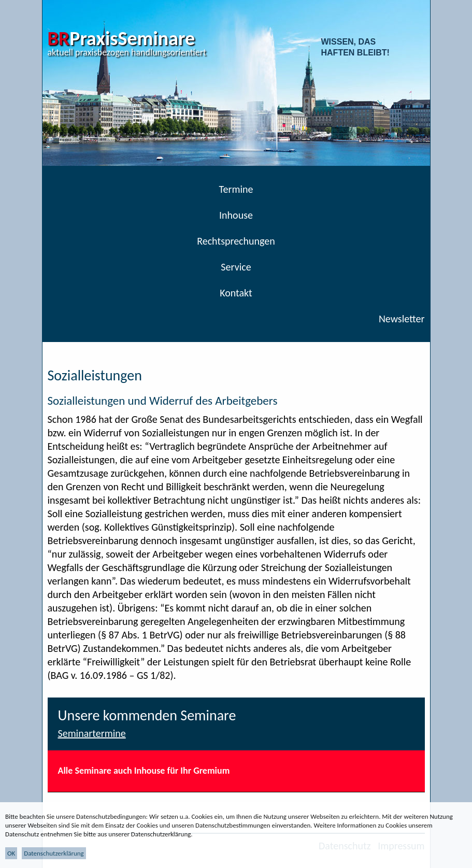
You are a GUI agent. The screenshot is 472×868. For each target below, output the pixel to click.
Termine (236, 189)
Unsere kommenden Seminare (147, 715)
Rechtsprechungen (236, 241)
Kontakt (236, 293)
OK (11, 853)
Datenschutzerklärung (54, 853)
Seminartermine (92, 733)
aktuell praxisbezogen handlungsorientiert (127, 52)
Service (236, 267)
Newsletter (402, 319)
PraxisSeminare (121, 38)
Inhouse (236, 215)
